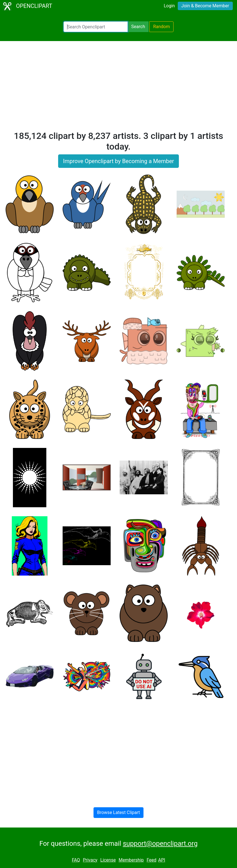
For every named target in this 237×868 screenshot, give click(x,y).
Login (169, 6)
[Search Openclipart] (96, 27)
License (108, 860)
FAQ (76, 860)
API (162, 860)
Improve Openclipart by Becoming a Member (118, 161)
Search (138, 27)
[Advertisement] (118, 88)
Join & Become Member (205, 6)
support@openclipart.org (160, 844)
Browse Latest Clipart (119, 812)
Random (161, 27)
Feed (151, 860)
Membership (131, 860)
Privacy (90, 860)
